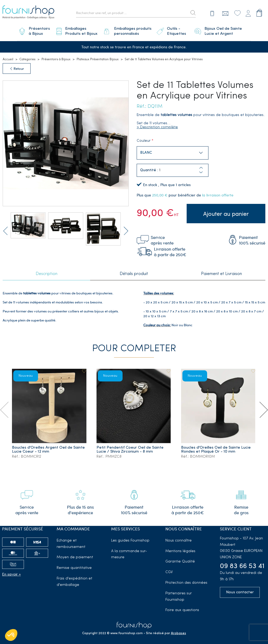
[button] (201, 171)
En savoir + (11, 571)
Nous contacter (240, 589)
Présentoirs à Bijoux (56, 57)
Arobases (179, 630)
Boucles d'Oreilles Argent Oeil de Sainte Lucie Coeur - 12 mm (49, 446)
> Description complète (157, 125)
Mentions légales (180, 548)
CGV (169, 569)
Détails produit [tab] (134, 271)
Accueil (8, 57)
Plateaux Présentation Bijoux (98, 57)
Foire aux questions (182, 607)
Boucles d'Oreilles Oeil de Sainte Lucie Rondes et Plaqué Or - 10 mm (216, 446)
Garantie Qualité (180, 558)
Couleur (144, 139)
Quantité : (149, 168)
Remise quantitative (74, 565)
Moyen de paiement (75, 554)
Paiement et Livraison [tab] (221, 271)
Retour (17, 67)
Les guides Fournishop (130, 537)
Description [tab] (47, 271)
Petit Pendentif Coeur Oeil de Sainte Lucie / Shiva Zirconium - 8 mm (130, 446)
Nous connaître (179, 537)
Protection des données (186, 580)
